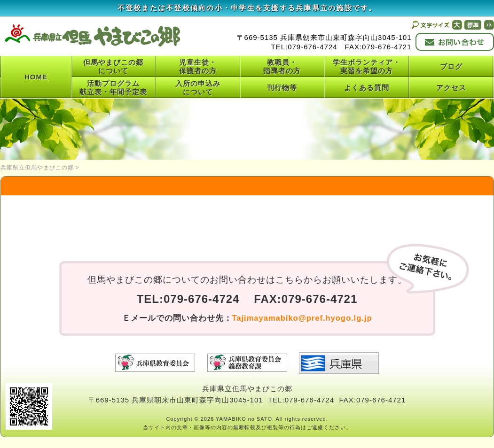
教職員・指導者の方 (282, 66)
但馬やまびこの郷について (113, 66)
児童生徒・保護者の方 (198, 66)
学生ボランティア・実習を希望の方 (367, 66)
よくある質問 (367, 88)
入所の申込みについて (198, 88)
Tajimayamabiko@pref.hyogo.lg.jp (302, 318)
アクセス (451, 88)
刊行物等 (282, 88)
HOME (36, 77)
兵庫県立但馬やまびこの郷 (37, 168)
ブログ (451, 66)
